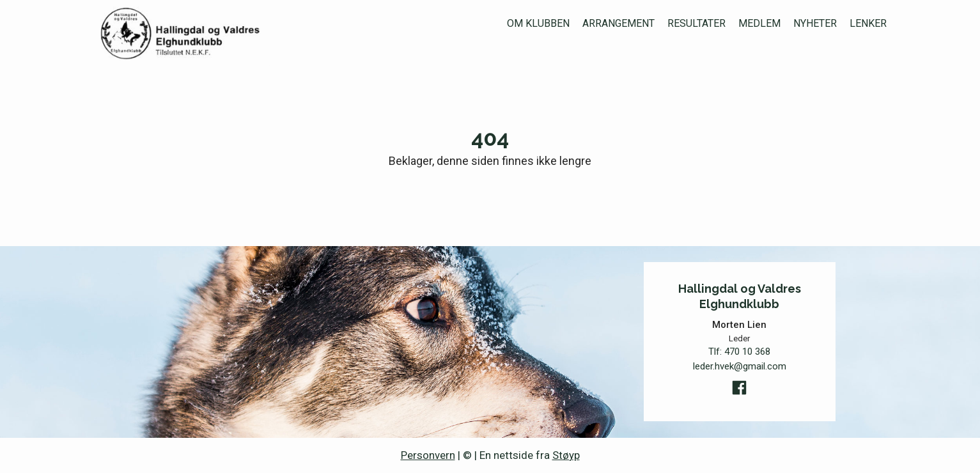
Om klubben (538, 23)
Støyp (566, 455)
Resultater (696, 23)
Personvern (428, 455)
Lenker (868, 23)
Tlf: (739, 352)
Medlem (759, 23)
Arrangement (618, 23)
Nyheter (815, 23)
